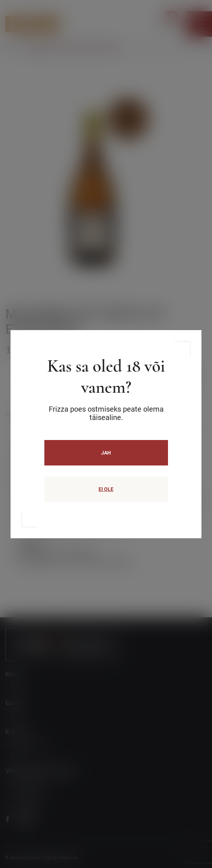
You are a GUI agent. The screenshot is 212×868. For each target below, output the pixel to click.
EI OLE (106, 489)
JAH (106, 453)
